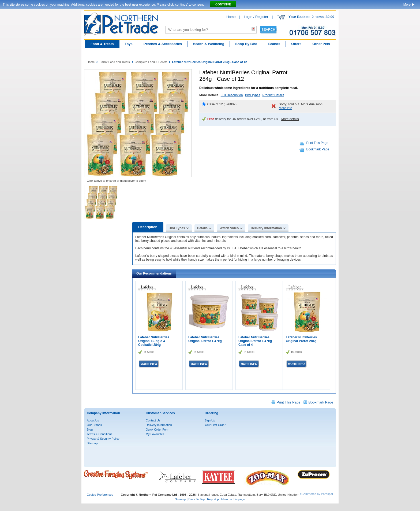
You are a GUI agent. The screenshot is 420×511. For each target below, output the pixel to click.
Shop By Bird (246, 44)
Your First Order (215, 425)
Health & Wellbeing (209, 44)
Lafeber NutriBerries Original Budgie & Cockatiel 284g (154, 341)
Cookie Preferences (100, 495)
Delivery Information (266, 228)
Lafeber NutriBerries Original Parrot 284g (301, 339)
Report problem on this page (226, 499)
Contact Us (153, 420)
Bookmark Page (318, 149)
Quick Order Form (157, 429)
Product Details (273, 95)
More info (286, 108)
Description (148, 227)
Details (202, 228)
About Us (93, 420)
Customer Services (160, 413)
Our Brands (94, 425)
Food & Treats (102, 44)
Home (231, 17)
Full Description (232, 95)
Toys (128, 44)
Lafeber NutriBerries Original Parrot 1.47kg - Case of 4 (256, 341)
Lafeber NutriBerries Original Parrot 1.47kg (205, 339)
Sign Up (210, 420)
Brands (274, 44)
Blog (90, 429)
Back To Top (196, 499)
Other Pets (321, 44)
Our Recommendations (154, 273)
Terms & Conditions (100, 434)
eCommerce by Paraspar (317, 494)
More (407, 5)
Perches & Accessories (163, 44)
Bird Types (253, 95)
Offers (296, 44)
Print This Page (317, 143)
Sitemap (92, 443)
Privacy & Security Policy (103, 439)
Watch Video (229, 228)
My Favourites (155, 434)
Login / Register (256, 17)
